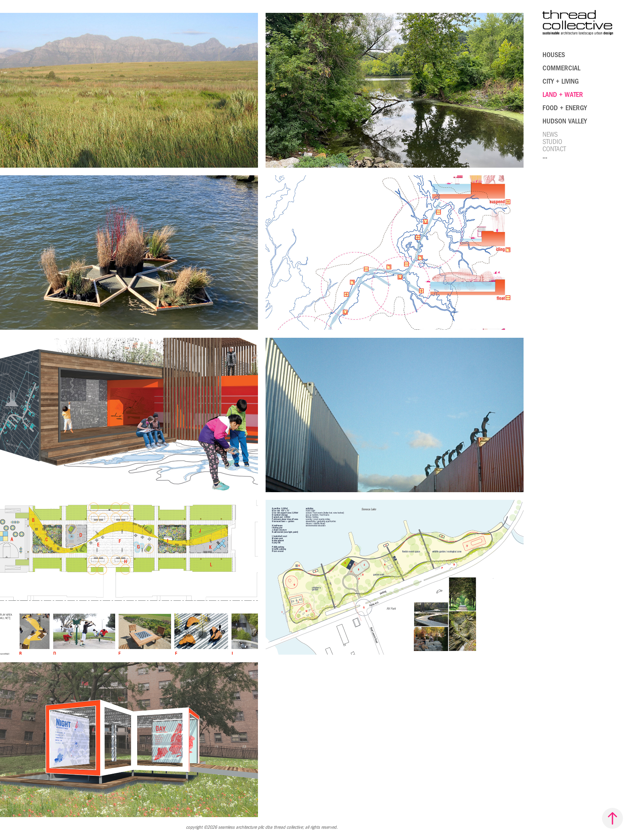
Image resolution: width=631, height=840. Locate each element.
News (550, 135)
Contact (554, 149)
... (545, 156)
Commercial (561, 68)
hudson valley (565, 121)
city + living (561, 81)
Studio (552, 142)
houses (554, 55)
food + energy (565, 108)
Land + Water (563, 95)
